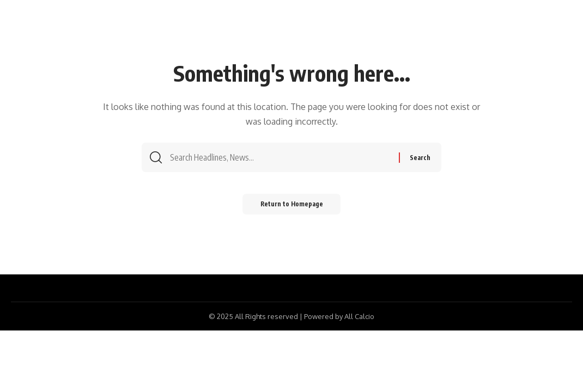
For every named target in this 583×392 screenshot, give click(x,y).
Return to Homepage (292, 208)
